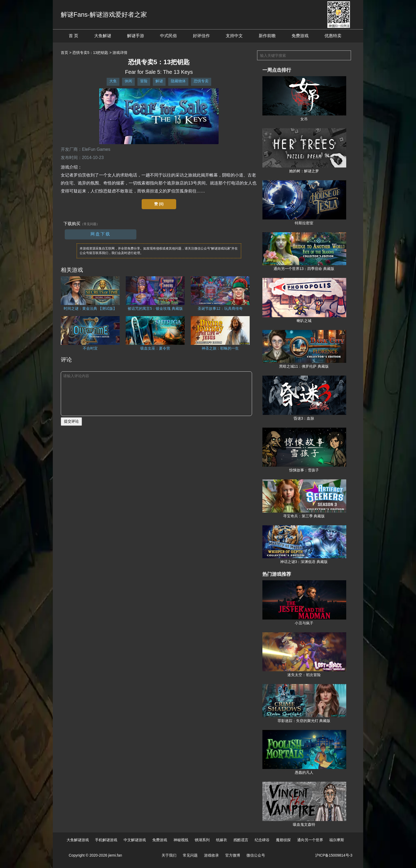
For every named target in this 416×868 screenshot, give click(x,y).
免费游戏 (300, 36)
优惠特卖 (333, 36)
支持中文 (234, 36)
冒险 (144, 81)
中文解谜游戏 (135, 840)
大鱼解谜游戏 (78, 840)
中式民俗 (168, 36)
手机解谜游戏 (106, 840)
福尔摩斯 (337, 840)
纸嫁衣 (222, 840)
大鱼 (113, 81)
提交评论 (71, 421)
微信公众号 (256, 855)
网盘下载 (101, 234)
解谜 (159, 81)
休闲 (128, 81)
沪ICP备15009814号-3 (334, 855)
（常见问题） (90, 224)
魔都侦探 (283, 840)
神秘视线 (181, 840)
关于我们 (169, 855)
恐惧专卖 (201, 81)
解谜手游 (136, 36)
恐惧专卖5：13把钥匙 (90, 53)
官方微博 (233, 855)
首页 (64, 53)
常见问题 (190, 855)
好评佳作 (201, 36)
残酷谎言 (241, 840)
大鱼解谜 (103, 36)
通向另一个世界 (310, 840)
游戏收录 (211, 855)
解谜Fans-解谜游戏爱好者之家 (104, 14)
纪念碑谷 (262, 840)
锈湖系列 (202, 840)
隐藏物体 (178, 81)
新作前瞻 (267, 36)
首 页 (73, 36)
